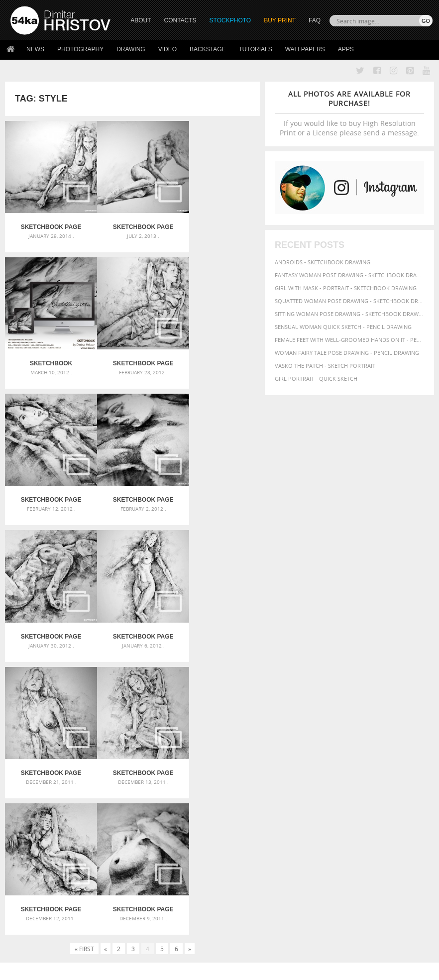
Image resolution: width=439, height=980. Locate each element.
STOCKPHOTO (230, 20)
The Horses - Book (37, 898)
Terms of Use (148, 969)
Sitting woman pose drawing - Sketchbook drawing (349, 314)
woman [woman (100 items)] (357, 804)
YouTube (243, 913)
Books (124, 886)
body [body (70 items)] (306, 758)
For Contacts (135, 911)
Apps (346, 49)
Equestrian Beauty (114, 946)
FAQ (315, 20)
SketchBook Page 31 (217, 349)
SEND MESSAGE (385, 888)
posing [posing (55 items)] (322, 795)
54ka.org (93, 969)
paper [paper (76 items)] (307, 786)
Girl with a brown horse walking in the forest (219, 763)
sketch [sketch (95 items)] (365, 794)
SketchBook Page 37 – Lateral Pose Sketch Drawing (132, 220)
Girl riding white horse (189, 787)
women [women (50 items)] (382, 805)
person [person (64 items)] (366, 786)
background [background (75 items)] (318, 748)
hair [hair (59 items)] (392, 768)
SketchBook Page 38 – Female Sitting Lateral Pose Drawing (47, 220)
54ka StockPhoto (36, 873)
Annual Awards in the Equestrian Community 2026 (219, 739)
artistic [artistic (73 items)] (351, 739)
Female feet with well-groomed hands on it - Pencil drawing (349, 340)
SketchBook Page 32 (132, 349)
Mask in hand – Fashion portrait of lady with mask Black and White (76, 761)
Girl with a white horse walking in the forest (219, 751)
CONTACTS (180, 20)
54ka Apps (24, 911)
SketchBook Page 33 (48, 349)
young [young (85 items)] (403, 804)
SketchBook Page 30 (48, 478)
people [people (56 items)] (345, 786)
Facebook (245, 874)
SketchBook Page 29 (132, 478)
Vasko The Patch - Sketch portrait (325, 366)
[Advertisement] (221, 683)
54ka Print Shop (33, 861)
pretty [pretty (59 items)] (342, 795)
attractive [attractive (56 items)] (379, 739)
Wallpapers (305, 49)
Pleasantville (174, 775)
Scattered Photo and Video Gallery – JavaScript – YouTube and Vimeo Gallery (76, 749)
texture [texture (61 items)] (309, 804)
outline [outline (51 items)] (413, 778)
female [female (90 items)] (310, 767)
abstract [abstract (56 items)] (309, 739)
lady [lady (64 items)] (375, 777)
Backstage (208, 49)
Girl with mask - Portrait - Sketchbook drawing (346, 288)
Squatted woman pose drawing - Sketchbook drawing (349, 301)
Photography (80, 49)
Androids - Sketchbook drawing (323, 262)
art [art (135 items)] (330, 738)
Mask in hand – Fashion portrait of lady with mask (76, 773)
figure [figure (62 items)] (332, 768)
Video (167, 49)
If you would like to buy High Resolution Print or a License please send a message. (349, 113)
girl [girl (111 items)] (351, 767)
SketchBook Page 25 (132, 608)
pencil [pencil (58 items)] (326, 786)
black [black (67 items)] (408, 748)
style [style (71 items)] (404, 795)
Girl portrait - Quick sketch (316, 379)
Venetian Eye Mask (173, 946)
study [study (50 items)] (387, 795)
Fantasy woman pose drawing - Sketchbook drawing (349, 275)
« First (84, 647)
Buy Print (280, 20)
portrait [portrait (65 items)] (413, 786)
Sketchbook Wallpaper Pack (217, 220)
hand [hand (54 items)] (406, 768)
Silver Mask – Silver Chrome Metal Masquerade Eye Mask (76, 785)
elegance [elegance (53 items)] (391, 759)
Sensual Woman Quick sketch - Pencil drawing (343, 327)
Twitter (242, 861)
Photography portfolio (47, 886)
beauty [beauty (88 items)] (386, 748)
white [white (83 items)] (331, 804)
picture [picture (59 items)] (388, 786)
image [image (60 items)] (358, 777)
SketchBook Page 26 (48, 608)
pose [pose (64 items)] (305, 795)
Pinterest (244, 900)
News (35, 49)
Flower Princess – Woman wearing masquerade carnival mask (76, 797)
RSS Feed (218, 946)
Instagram (246, 887)
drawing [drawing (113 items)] (359, 758)
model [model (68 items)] (392, 777)
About (124, 861)
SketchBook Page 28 (217, 478)
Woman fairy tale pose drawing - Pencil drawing (347, 353)
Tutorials (256, 49)
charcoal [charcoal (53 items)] (328, 759)
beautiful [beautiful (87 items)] (357, 748)
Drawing (131, 49)
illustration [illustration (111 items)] (323, 777)
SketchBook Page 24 (217, 608)
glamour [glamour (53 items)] (373, 768)
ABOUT (141, 20)
